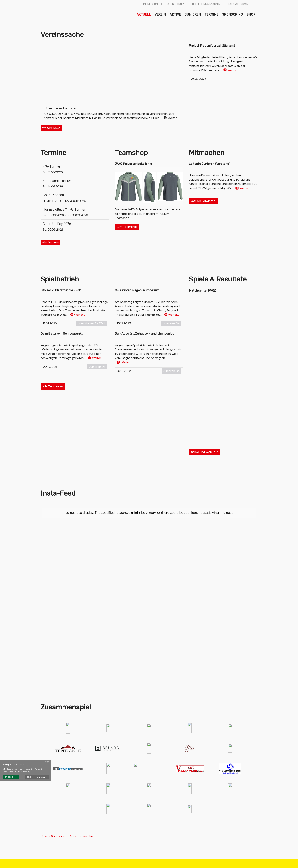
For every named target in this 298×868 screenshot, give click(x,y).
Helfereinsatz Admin (206, 4)
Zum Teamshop (127, 227)
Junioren (193, 15)
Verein (160, 15)
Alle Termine (50, 242)
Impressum (151, 4)
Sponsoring (233, 15)
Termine (212, 15)
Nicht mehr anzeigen (37, 777)
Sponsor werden (81, 836)
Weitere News (51, 128)
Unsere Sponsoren (53, 836)
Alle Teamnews (53, 386)
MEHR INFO (11, 777)
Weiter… (231, 70)
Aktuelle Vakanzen (203, 201)
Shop (251, 15)
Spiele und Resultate (205, 452)
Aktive (175, 15)
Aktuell (144, 15)
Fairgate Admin (238, 4)
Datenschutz (175, 4)
